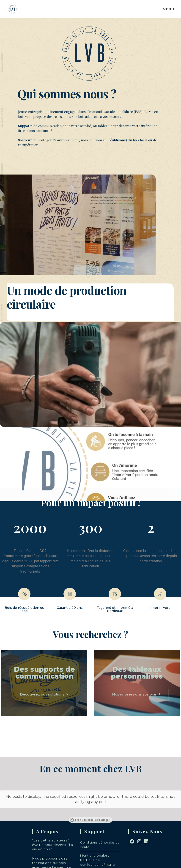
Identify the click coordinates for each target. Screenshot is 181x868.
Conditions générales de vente (100, 836)
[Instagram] (139, 833)
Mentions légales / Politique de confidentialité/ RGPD (98, 852)
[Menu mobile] (164, 9)
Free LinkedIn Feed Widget (90, 811)
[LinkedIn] (146, 833)
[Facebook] (132, 833)
